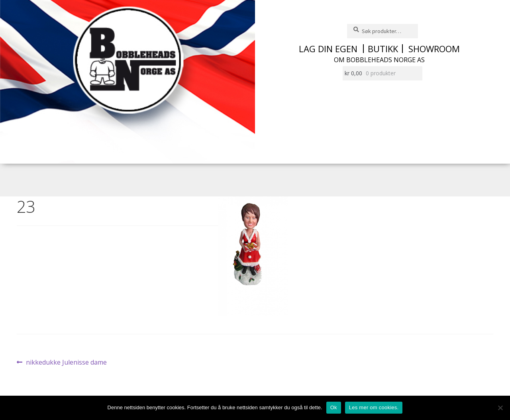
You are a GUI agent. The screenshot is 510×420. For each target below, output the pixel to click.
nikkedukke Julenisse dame (66, 363)
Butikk (383, 49)
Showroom (434, 49)
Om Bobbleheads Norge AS (379, 60)
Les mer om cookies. (374, 407)
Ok (334, 407)
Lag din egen (328, 49)
